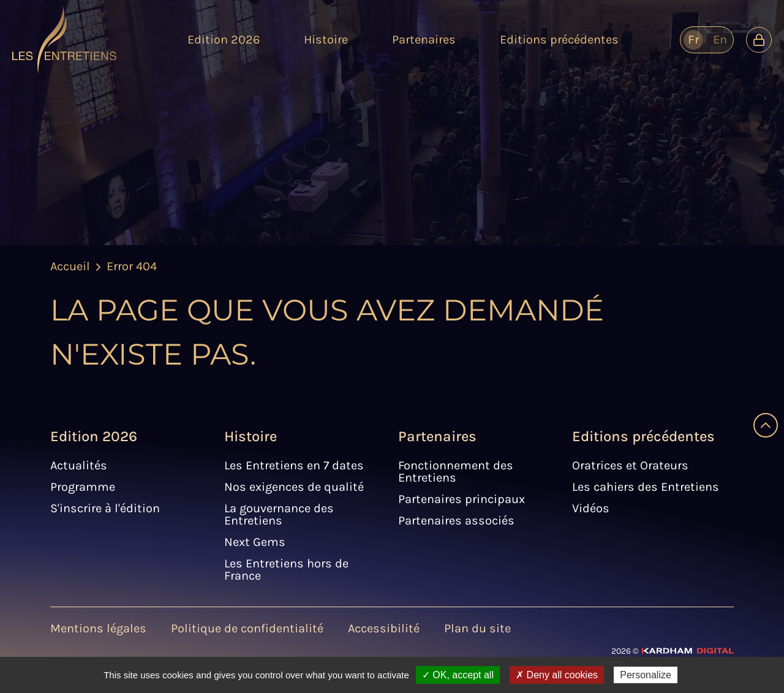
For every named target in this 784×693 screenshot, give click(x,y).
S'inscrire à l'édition (105, 508)
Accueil (70, 266)
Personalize (646, 675)
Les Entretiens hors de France (286, 570)
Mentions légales (98, 628)
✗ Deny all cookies (557, 675)
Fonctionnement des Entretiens (456, 471)
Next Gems (255, 542)
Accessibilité (384, 628)
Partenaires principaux (462, 499)
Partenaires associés (456, 521)
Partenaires (437, 436)
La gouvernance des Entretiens (279, 514)
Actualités (79, 465)
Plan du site (477, 628)
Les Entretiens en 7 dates (294, 465)
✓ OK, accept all (458, 675)
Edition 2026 (94, 436)
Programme (83, 487)
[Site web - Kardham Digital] (673, 650)
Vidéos (591, 508)
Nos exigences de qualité (294, 487)
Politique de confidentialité (247, 628)
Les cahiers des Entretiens (646, 487)
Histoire (251, 436)
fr (693, 40)
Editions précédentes (643, 436)
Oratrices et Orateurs (630, 465)
